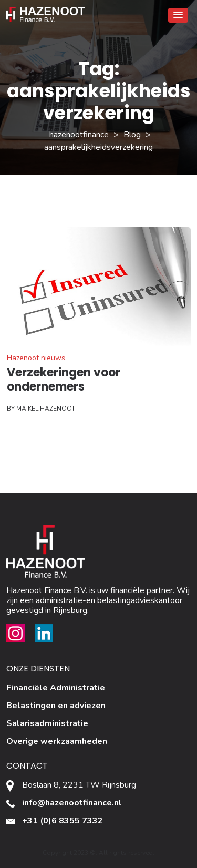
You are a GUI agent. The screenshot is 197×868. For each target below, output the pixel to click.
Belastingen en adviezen (56, 706)
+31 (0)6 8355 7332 (63, 821)
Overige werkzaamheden (57, 741)
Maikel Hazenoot (46, 409)
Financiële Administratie (56, 688)
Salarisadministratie (47, 723)
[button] (178, 15)
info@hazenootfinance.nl (72, 803)
